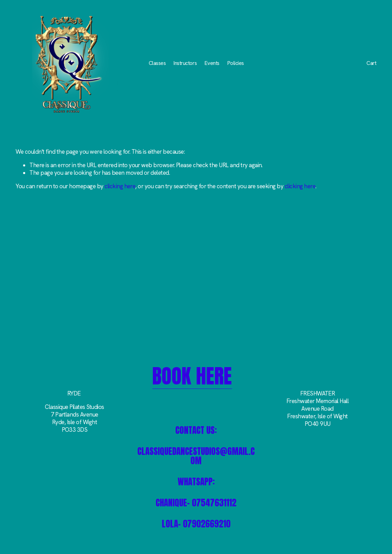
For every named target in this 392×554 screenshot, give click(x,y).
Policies (236, 63)
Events (212, 63)
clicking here (120, 186)
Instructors (185, 63)
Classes (157, 63)
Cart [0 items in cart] (371, 63)
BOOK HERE (192, 376)
